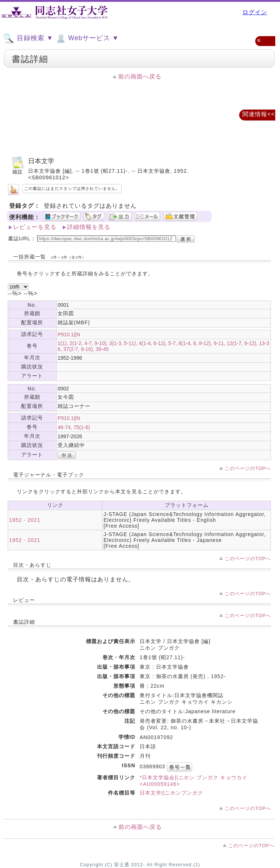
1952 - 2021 (25, 520)
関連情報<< (259, 114)
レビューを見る (35, 227)
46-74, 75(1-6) (74, 427)
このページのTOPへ (248, 468)
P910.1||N (69, 334)
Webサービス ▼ (87, 38)
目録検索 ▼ (28, 38)
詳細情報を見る (89, 227)
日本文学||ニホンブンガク (171, 793)
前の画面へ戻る (140, 77)
